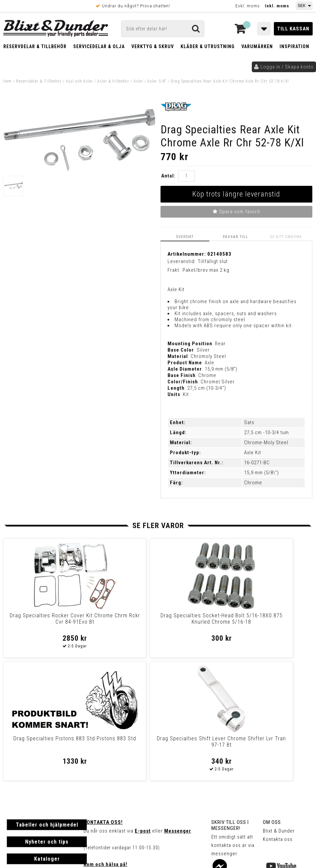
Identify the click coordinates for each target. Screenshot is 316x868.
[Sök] (163, 29)
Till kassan (293, 29)
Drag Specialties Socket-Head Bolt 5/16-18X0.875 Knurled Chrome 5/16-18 (119, 621)
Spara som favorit (236, 212)
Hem (8, 81)
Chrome (253, 482)
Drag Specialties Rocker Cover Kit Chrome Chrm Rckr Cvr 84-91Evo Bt (41, 621)
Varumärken (257, 46)
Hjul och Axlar (79, 81)
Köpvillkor (18, 782)
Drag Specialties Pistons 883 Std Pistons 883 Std (197, 618)
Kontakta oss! (103, 699)
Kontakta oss (278, 716)
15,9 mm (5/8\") (261, 472)
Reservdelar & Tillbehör (35, 46)
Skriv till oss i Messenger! (230, 702)
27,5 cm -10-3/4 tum (267, 432)
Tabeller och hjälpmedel (47, 701)
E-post (143, 707)
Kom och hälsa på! (106, 741)
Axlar (138, 81)
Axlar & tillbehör (113, 81)
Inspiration (294, 46)
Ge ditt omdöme (288, 236)
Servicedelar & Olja (99, 46)
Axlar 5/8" (157, 81)
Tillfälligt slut (213, 261)
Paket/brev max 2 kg (206, 269)
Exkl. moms (248, 6)
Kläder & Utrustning (208, 46)
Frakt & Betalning (26, 775)
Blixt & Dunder (279, 707)
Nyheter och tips (47, 718)
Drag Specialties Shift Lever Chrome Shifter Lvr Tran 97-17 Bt (275, 621)
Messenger (178, 707)
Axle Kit (253, 452)
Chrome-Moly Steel (266, 442)
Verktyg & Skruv (153, 46)
